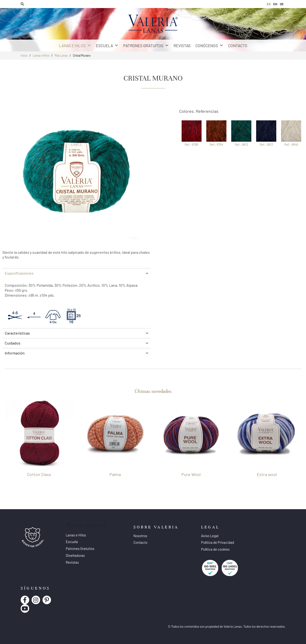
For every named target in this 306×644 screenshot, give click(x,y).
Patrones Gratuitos (146, 45)
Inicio (24, 55)
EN (275, 4)
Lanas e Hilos (75, 45)
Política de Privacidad (218, 542)
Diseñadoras (75, 555)
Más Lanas (61, 55)
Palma (115, 474)
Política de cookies (215, 549)
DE (282, 4)
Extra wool (267, 474)
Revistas (182, 45)
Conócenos (209, 45)
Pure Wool (191, 474)
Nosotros (140, 536)
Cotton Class (39, 474)
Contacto (238, 45)
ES (269, 4)
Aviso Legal (210, 536)
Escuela (107, 45)
